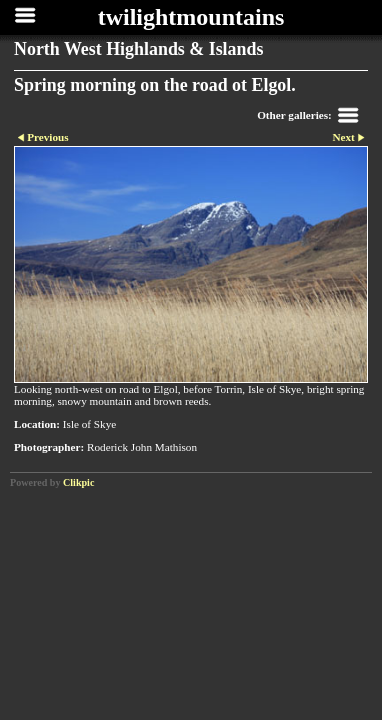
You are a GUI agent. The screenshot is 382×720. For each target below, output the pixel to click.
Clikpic (78, 482)
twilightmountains (191, 17)
